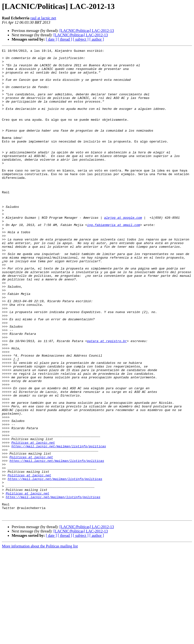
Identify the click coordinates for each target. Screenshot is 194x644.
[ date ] (51, 39)
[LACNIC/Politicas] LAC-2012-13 (87, 31)
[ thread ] (65, 39)
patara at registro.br (107, 400)
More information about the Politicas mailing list (40, 640)
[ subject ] (81, 39)
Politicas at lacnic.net (33, 522)
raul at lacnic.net (43, 18)
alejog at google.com (123, 252)
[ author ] (97, 39)
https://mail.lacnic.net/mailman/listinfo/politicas (59, 526)
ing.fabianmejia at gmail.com (113, 260)
